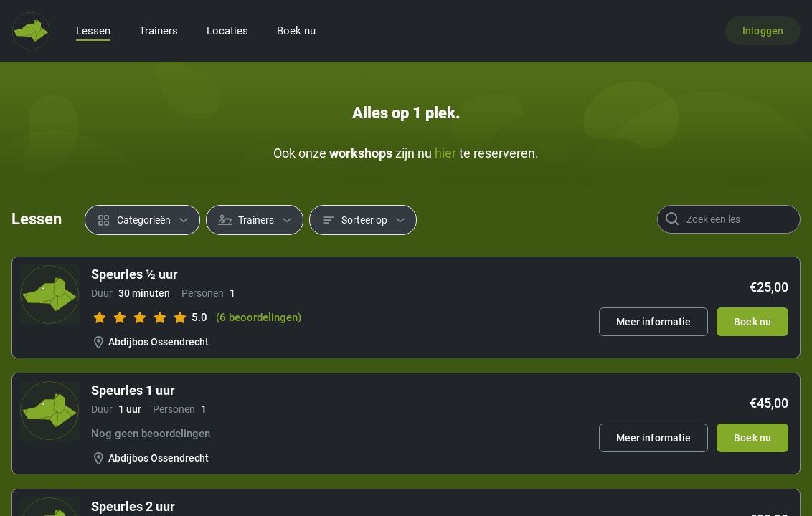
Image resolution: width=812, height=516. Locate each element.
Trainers (159, 31)
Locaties (227, 31)
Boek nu (296, 31)
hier (445, 153)
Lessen (93, 31)
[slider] (140, 317)
